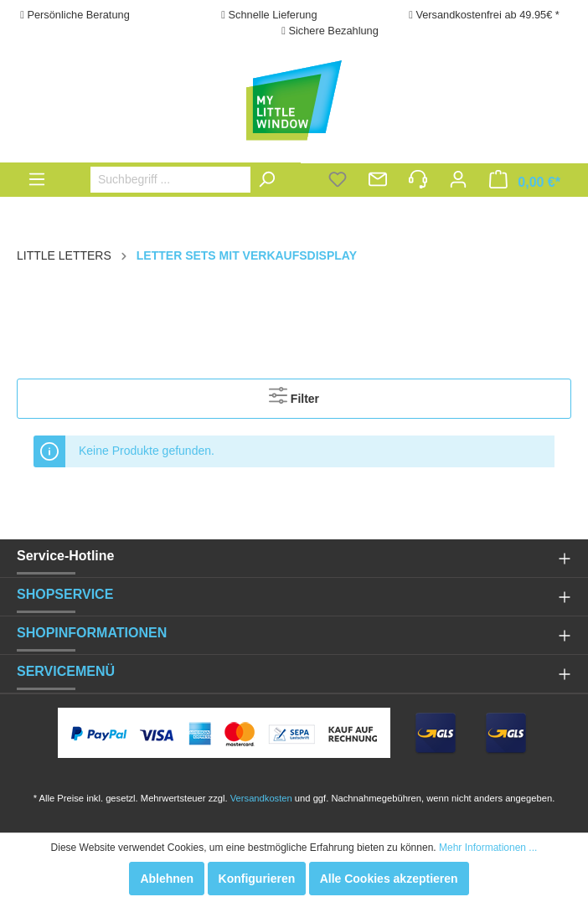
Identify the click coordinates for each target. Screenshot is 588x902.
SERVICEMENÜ (66, 671)
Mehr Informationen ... (488, 848)
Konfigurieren (257, 879)
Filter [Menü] (294, 395)
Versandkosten (261, 798)
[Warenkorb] (525, 181)
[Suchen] (271, 179)
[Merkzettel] (338, 181)
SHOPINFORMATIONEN (92, 633)
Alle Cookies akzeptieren (389, 879)
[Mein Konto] (458, 181)
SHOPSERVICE (65, 594)
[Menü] (37, 180)
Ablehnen (167, 879)
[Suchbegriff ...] (188, 179)
